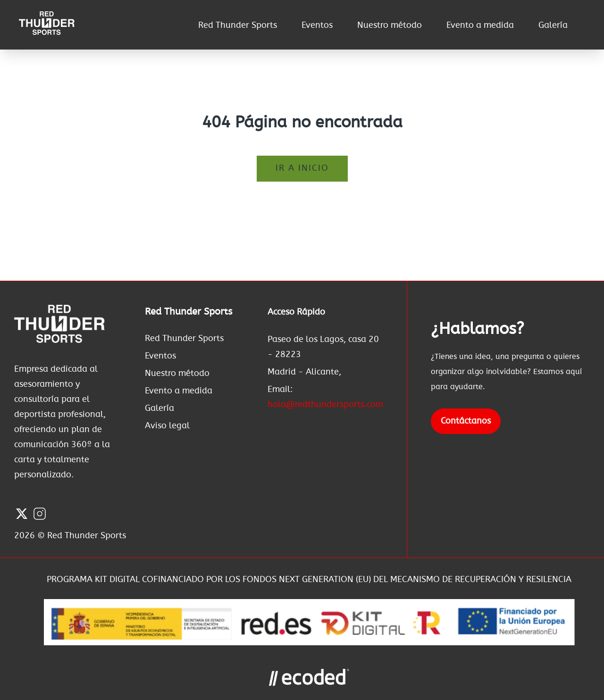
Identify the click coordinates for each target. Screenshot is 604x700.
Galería (553, 25)
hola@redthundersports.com (325, 405)
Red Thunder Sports (238, 25)
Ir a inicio (302, 168)
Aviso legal (167, 426)
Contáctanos (466, 421)
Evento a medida (480, 25)
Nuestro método (390, 25)
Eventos (317, 25)
